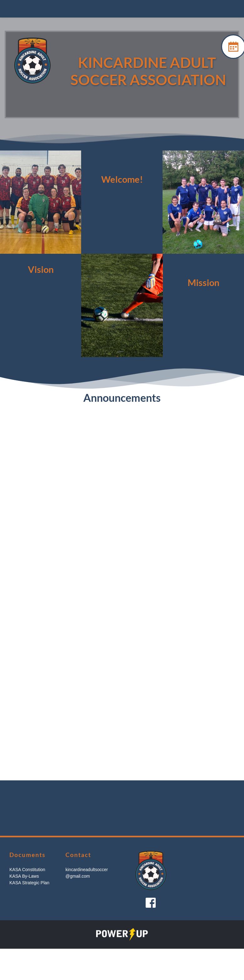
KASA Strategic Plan (29, 883)
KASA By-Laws (24, 876)
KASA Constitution (27, 870)
